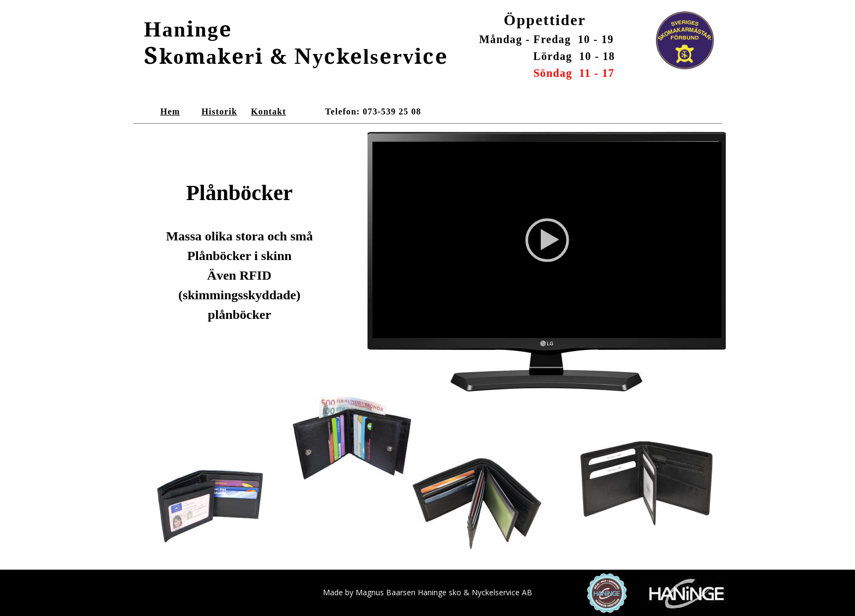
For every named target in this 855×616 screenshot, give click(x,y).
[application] (547, 240)
